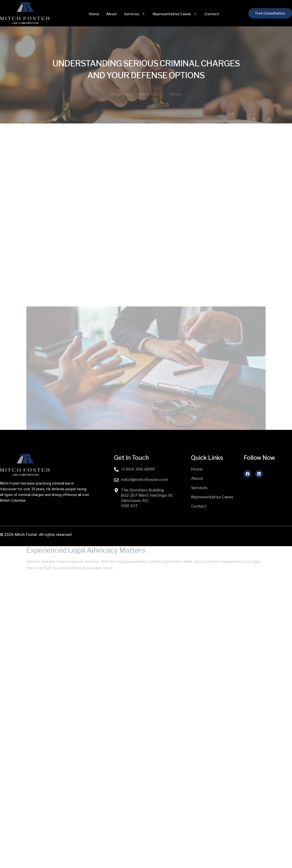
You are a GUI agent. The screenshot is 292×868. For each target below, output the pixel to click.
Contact (212, 14)
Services (135, 14)
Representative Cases (175, 14)
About (112, 14)
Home (94, 14)
